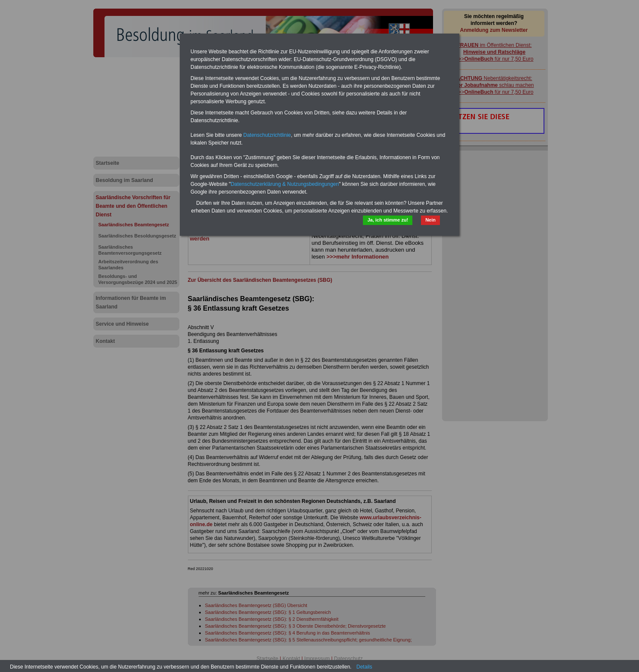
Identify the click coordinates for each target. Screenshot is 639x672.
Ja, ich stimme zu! (388, 220)
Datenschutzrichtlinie (267, 135)
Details (364, 667)
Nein (430, 220)
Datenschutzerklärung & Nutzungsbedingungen (285, 184)
